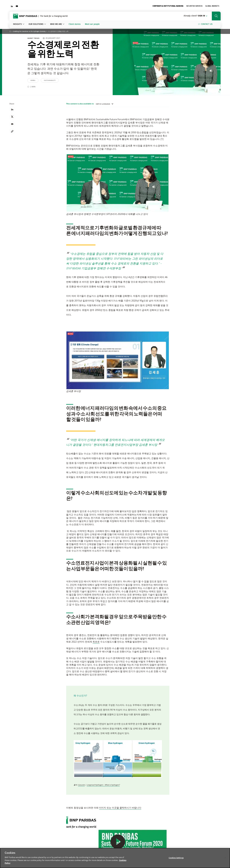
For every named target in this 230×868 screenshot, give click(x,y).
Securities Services (194, 6)
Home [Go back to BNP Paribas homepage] (10, 32)
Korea (33, 80)
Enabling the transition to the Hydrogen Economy (29, 31)
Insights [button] (17, 24)
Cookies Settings (176, 858)
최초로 (96, 642)
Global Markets (212, 6)
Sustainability (50, 80)
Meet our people (92, 24)
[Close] (225, 858)
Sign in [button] (196, 16)
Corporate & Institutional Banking (168, 6)
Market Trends (34, 38)
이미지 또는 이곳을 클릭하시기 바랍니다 (120, 808)
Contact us (207, 24)
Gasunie (81, 785)
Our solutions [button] (36, 24)
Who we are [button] (56, 24)
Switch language (105, 104)
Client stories (75, 24)
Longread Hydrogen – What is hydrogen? (103, 785)
